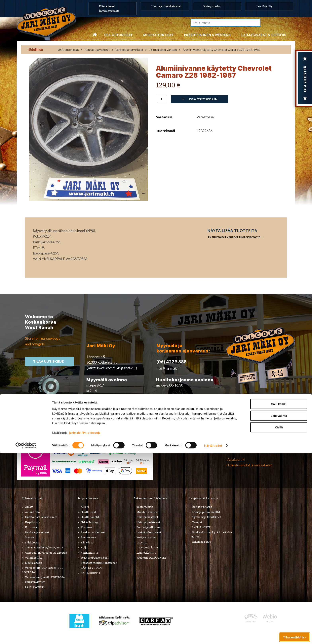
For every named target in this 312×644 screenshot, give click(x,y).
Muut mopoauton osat (95, 558)
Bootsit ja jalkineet (149, 527)
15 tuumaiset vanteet (163, 50)
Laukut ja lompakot (149, 532)
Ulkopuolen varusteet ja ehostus (46, 553)
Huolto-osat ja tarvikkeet (41, 517)
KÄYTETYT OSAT (92, 568)
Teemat (197, 522)
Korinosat (31, 527)
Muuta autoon (34, 563)
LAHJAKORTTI (90, 573)
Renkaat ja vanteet (97, 50)
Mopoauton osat (158, 35)
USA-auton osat (118, 35)
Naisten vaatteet (147, 517)
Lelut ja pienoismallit (206, 512)
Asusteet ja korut (147, 547)
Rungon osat (89, 537)
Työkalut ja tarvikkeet (207, 517)
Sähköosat (32, 542)
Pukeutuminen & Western (150, 498)
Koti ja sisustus (146, 537)
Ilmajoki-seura (202, 542)
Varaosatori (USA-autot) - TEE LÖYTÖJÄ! (43, 570)
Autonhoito (32, 512)
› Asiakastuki (235, 460)
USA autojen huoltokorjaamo (109, 8)
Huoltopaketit (90, 517)
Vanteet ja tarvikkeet (129, 50)
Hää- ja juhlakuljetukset (166, 6)
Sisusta (30, 537)
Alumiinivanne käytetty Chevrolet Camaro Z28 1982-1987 (222, 50)
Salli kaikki (279, 595)
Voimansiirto (34, 558)
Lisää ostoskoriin (199, 99)
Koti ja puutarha (202, 507)
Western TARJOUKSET (152, 558)
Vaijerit (86, 547)
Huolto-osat (88, 512)
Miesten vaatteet (148, 512)
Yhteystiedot (212, 6)
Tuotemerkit (145, 507)
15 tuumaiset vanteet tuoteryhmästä (234, 237)
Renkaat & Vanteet (93, 532)
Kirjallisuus (32, 522)
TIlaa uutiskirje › (50, 361)
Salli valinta (279, 606)
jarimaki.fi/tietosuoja (85, 623)
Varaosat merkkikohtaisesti (99, 563)
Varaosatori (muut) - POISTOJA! (45, 577)
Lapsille (142, 542)
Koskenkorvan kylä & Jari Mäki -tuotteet (211, 534)
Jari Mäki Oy (264, 6)
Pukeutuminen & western (207, 35)
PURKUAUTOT (35, 582)
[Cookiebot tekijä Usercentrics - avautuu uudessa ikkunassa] (26, 636)
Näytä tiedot (213, 636)
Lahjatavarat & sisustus (264, 35)
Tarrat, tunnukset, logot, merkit (45, 547)
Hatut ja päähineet (148, 522)
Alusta (29, 507)
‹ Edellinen (35, 49)
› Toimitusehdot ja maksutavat (249, 465)
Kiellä (279, 618)
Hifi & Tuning (89, 522)
